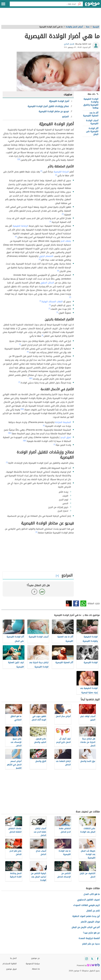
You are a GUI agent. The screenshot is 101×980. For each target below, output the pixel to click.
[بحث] (79, 4)
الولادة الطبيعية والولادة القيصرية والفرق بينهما (91, 103)
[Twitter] (92, 959)
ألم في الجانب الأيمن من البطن (86, 927)
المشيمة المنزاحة (63, 422)
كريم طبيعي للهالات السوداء (86, 905)
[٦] (40, 301)
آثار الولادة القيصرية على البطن (92, 131)
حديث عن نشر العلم (91, 944)
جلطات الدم (66, 241)
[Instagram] (87, 959)
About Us (36, 969)
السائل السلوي (47, 283)
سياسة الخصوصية (33, 964)
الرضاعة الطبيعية (20, 226)
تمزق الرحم (66, 437)
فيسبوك (76, 603)
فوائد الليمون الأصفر (90, 922)
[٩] (37, 532)
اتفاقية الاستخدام (10, 964)
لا (34, 592)
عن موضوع (35, 958)
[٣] (41, 171)
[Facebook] (98, 959)
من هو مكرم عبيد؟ (91, 933)
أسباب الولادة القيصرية (92, 122)
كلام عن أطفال (93, 911)
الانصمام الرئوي (46, 256)
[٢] (18, 159)
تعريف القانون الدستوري (88, 900)
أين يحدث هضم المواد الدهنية (86, 916)
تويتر (69, 603)
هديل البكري (69, 44)
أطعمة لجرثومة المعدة (89, 938)
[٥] (40, 259)
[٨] (22, 409)
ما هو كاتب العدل (92, 894)
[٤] (56, 175)
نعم (42, 592)
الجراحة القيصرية (61, 172)
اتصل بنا (13, 958)
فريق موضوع (11, 969)
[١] (20, 159)
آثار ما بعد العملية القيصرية (91, 114)
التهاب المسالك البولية (52, 302)
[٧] (30, 378)
